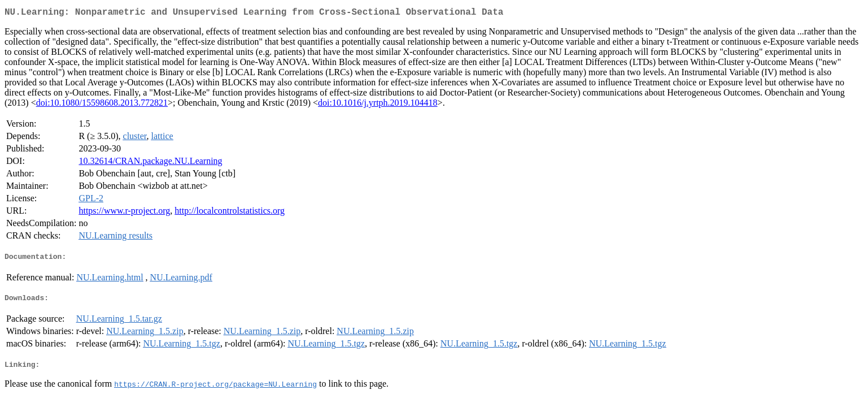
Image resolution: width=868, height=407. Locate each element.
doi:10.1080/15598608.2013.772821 (102, 105)
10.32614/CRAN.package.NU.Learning (150, 163)
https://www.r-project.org (124, 213)
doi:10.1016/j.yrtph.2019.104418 (378, 105)
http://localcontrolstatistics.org (230, 213)
